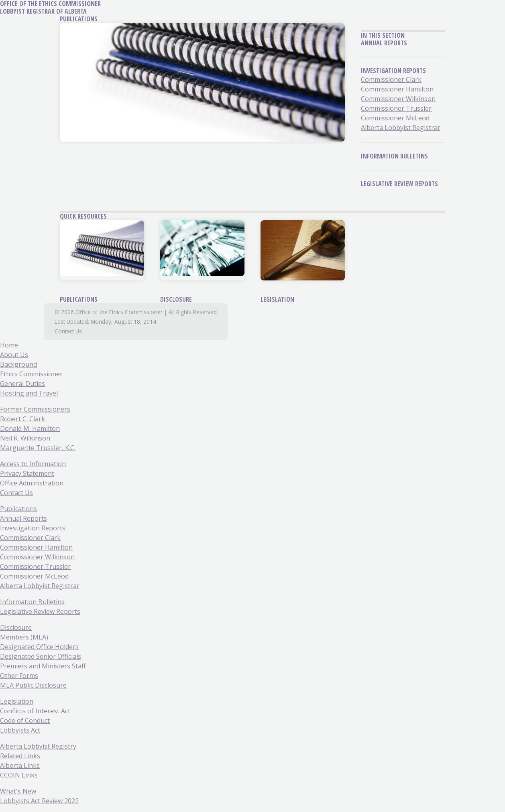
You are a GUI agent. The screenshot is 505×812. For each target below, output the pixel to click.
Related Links (20, 756)
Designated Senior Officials (41, 656)
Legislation (277, 299)
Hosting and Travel (29, 393)
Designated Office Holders (39, 647)
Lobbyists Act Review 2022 (39, 801)
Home (9, 345)
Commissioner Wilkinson (398, 99)
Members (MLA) (24, 637)
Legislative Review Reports (399, 184)
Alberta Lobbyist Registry (38, 746)
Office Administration (32, 483)
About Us (14, 355)
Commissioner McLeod (395, 118)
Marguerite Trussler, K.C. (38, 448)
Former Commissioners (35, 409)
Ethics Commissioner (31, 374)
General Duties (22, 384)
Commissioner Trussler (396, 108)
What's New (18, 791)
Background (18, 364)
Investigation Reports (393, 71)
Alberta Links (20, 765)
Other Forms (19, 676)
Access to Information (33, 464)
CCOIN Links (19, 775)
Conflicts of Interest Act (35, 711)
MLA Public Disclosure (33, 685)
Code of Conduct (25, 721)
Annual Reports (384, 43)
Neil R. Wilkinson (25, 438)
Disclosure (176, 299)
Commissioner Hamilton (397, 89)
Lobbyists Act (20, 730)
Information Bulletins (394, 156)
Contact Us (68, 331)
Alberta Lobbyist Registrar (401, 128)
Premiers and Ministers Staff (43, 666)
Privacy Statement (27, 473)
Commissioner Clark (391, 79)
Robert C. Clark (22, 419)
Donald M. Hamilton (30, 428)
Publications (79, 299)
